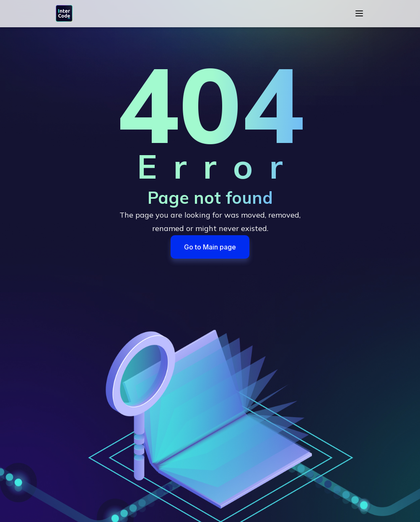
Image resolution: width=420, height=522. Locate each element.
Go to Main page (210, 247)
